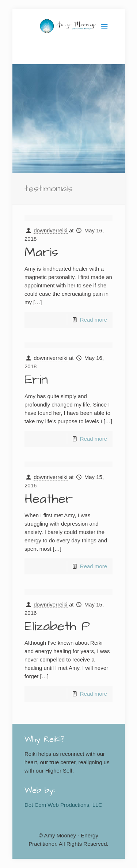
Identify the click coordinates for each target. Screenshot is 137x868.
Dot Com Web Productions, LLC (63, 805)
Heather (49, 499)
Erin (36, 380)
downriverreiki (51, 230)
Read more (94, 320)
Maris (41, 252)
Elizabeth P (57, 626)
